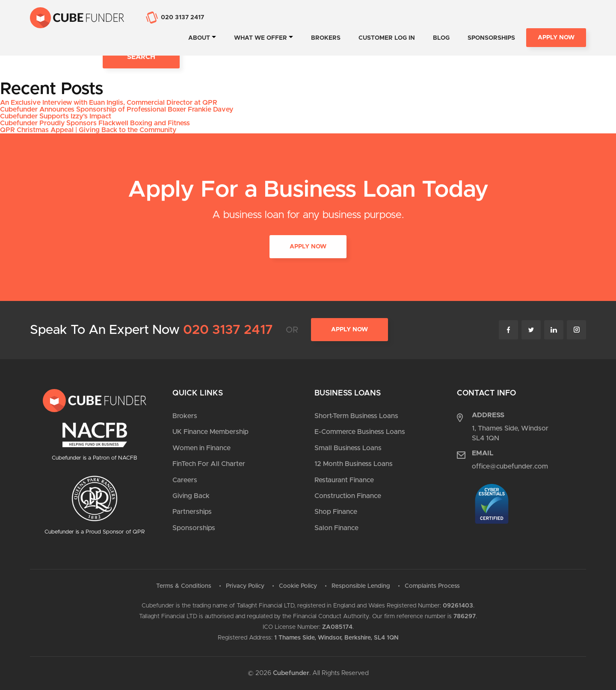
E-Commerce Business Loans (360, 432)
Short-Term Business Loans (356, 416)
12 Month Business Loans (354, 464)
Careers (185, 480)
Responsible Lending (361, 586)
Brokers (326, 38)
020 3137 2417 (228, 330)
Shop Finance (336, 512)
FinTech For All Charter (209, 464)
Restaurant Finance (344, 480)
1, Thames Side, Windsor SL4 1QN (510, 433)
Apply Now (556, 38)
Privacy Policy (245, 586)
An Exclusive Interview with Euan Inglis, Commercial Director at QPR (109, 103)
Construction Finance (348, 496)
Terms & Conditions (184, 586)
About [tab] (199, 38)
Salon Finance (336, 528)
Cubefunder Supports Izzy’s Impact (56, 116)
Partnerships (192, 512)
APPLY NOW (308, 247)
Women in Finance (201, 448)
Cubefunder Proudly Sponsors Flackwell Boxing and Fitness (95, 123)
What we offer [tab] (261, 38)
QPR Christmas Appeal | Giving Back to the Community (88, 130)
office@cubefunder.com (510, 466)
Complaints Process (432, 586)
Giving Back (191, 496)
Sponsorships (491, 38)
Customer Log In (387, 38)
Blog (441, 38)
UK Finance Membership (210, 432)
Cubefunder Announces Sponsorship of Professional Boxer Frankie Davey (117, 109)
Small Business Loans (348, 448)
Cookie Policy (298, 586)
